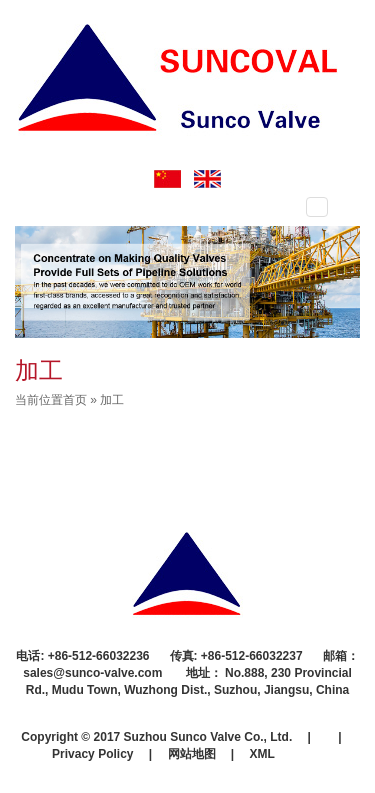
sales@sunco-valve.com (94, 673)
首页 (75, 400)
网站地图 (192, 754)
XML (262, 754)
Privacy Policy (92, 754)
